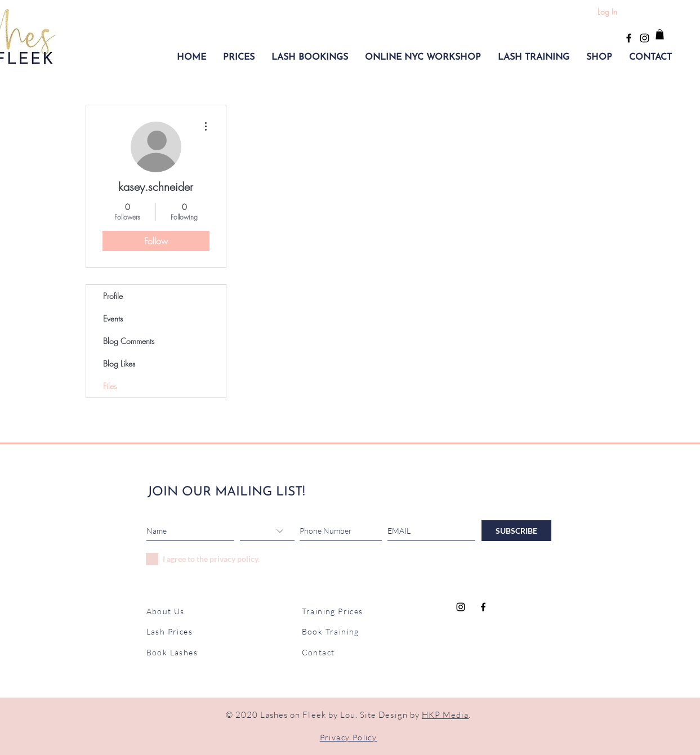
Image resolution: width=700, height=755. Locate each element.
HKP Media (445, 715)
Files (110, 386)
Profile (113, 296)
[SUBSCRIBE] (516, 531)
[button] (239, 57)
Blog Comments (129, 341)
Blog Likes (119, 363)
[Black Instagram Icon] (645, 38)
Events (113, 318)
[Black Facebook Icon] (629, 38)
